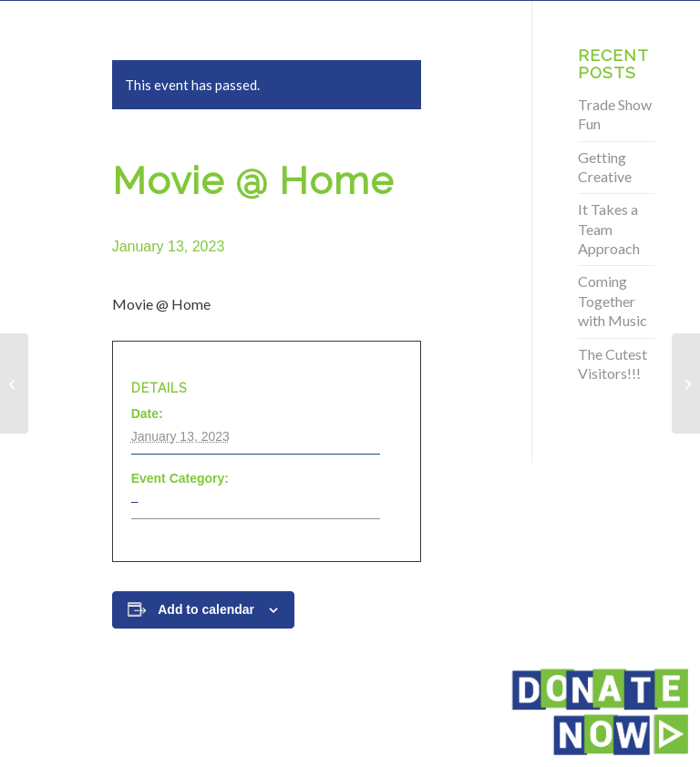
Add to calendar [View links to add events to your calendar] (206, 609)
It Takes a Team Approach (609, 229)
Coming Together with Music (612, 301)
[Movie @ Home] (14, 383)
